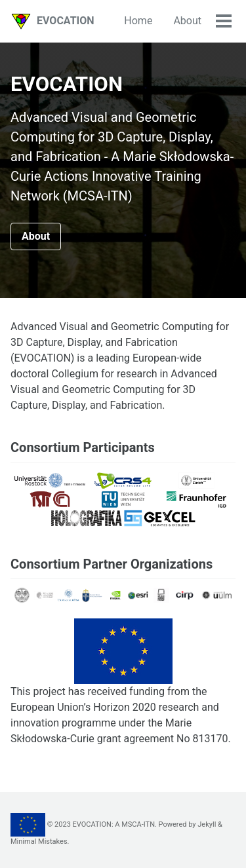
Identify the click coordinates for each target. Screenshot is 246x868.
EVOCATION (66, 21)
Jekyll (207, 824)
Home (138, 21)
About (187, 21)
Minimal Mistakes (39, 841)
